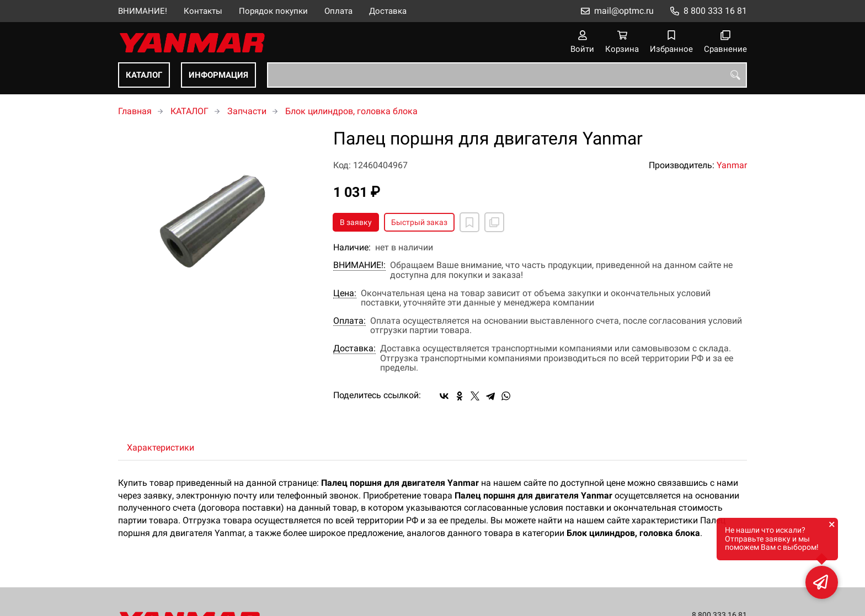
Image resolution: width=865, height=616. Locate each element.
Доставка (388, 11)
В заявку (356, 222)
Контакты (203, 11)
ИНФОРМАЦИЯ (218, 75)
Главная (135, 111)
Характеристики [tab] (161, 448)
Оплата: (349, 321)
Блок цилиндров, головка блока (351, 111)
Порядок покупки (273, 11)
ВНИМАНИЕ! (143, 11)
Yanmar (732, 165)
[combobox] (507, 75)
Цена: (345, 293)
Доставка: (354, 349)
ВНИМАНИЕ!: (359, 265)
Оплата (338, 11)
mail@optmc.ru (624, 11)
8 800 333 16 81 (715, 11)
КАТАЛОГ (144, 75)
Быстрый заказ (419, 222)
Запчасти (247, 111)
